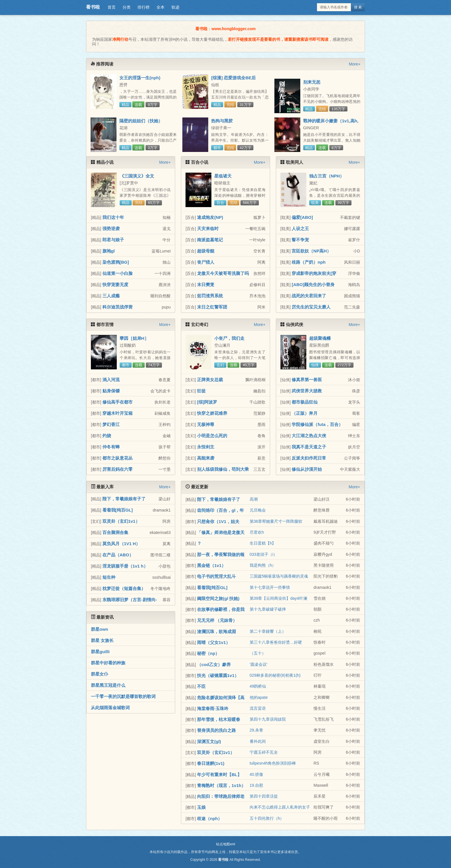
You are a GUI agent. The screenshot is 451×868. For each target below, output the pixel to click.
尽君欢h (257, 532)
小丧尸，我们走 (229, 338)
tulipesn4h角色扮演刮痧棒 (273, 763)
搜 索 (358, 7)
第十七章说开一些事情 (270, 587)
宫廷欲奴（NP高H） (311, 251)
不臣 (201, 686)
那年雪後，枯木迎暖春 (219, 719)
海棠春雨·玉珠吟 (213, 708)
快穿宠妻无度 (115, 284)
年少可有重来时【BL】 (219, 775)
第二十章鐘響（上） (268, 631)
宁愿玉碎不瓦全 (264, 752)
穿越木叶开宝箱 (117, 413)
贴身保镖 (111, 391)
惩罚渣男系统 (210, 296)
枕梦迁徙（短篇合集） (124, 588)
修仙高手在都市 (117, 402)
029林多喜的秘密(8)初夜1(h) (275, 675)
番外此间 (258, 741)
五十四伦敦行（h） (267, 818)
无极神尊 (206, 424)
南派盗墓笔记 (210, 240)
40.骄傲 (256, 774)
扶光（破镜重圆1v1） (218, 675)
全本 (160, 7)
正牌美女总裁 (210, 380)
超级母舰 (206, 251)
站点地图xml (226, 844)
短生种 (109, 577)
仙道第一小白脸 (117, 273)
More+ (355, 64)
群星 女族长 (102, 640)
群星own (100, 629)
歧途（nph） (210, 818)
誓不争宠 (300, 240)
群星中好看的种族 (108, 663)
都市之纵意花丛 (117, 458)
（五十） (258, 653)
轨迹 (175, 7)
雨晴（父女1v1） (214, 642)
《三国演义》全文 (137, 176)
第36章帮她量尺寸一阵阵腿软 (276, 521)
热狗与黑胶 (222, 121)
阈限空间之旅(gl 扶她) (218, 598)
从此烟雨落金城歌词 (110, 708)
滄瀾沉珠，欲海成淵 (216, 631)
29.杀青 (256, 730)
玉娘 (201, 807)
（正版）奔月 (305, 413)
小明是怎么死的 (212, 436)
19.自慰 (256, 785)
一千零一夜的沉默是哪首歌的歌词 (123, 696)
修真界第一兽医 (307, 380)
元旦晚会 (258, 510)
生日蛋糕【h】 (263, 543)
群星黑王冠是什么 (108, 685)
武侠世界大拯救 (307, 391)
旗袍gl (109, 251)
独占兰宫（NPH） (327, 176)
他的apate (259, 697)
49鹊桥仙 (258, 686)
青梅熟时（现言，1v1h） (221, 785)
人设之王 (300, 228)
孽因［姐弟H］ (134, 338)
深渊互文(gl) (209, 741)
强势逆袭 (111, 228)
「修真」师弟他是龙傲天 (221, 532)
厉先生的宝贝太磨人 (311, 307)
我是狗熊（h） (263, 565)
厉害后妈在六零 (117, 469)
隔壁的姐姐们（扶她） (141, 121)
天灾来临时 (208, 228)
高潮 (254, 499)
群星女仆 (100, 674)
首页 (112, 7)
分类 (127, 7)
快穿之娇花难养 (212, 413)
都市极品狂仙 (305, 402)
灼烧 (107, 436)
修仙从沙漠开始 (307, 469)
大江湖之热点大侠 (309, 436)
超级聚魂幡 (320, 338)
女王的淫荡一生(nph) (140, 78)
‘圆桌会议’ (259, 664)
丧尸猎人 (206, 262)
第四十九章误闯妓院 (268, 719)
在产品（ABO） (118, 555)
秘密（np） (208, 653)
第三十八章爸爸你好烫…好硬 (276, 642)
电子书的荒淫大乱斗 (216, 576)
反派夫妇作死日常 (309, 458)
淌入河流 (111, 380)
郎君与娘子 (113, 240)
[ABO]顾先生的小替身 (313, 284)
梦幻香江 (111, 424)
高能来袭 (206, 458)
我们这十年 (113, 217)
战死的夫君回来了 (309, 296)
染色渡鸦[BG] (116, 262)
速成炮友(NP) (210, 217)
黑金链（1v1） (211, 565)
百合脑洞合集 (115, 532)
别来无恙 (312, 82)
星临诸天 (223, 176)
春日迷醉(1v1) (211, 763)
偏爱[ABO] (302, 217)
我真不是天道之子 (309, 447)
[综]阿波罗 (207, 402)
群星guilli (100, 652)
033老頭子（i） (263, 554)
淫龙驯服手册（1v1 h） (125, 566)
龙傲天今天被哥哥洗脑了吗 (223, 273)
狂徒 (201, 391)
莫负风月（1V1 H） (121, 544)
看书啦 (93, 7)
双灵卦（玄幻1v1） (121, 521)
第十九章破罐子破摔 (268, 609)
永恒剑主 (206, 447)
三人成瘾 (111, 296)
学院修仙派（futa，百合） (317, 424)
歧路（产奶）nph (309, 262)
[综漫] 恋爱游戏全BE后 (233, 78)
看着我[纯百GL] (118, 510)
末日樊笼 (206, 284)
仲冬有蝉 (111, 447)
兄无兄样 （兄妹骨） (217, 620)
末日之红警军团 (212, 307)
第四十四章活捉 (264, 796)
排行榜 (144, 7)
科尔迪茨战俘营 (117, 307)
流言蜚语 (258, 708)
